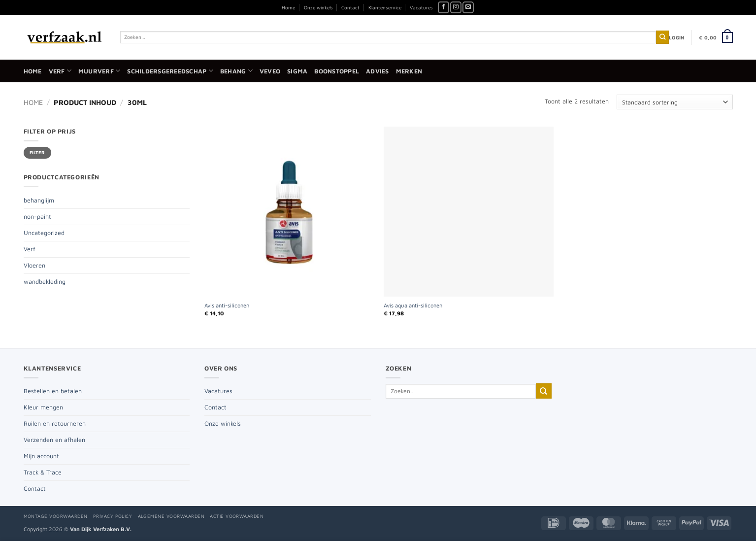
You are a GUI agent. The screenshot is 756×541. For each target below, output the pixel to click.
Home (288, 7)
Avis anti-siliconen (227, 305)
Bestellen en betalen (53, 391)
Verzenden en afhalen (54, 440)
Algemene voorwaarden (171, 516)
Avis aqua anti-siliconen (413, 305)
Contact (350, 7)
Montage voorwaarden (56, 516)
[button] (676, 37)
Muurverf (99, 71)
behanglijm (39, 200)
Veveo (270, 71)
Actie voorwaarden (237, 516)
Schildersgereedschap (170, 71)
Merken (409, 71)
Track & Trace (43, 472)
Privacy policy (113, 516)
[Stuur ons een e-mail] (468, 7)
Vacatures (421, 7)
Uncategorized (44, 233)
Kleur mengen (43, 407)
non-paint (37, 217)
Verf (60, 71)
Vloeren (34, 265)
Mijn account (41, 456)
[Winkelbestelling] (674, 102)
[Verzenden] (663, 37)
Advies (378, 71)
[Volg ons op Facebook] (444, 7)
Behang (236, 71)
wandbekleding (45, 282)
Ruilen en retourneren (55, 423)
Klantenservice (385, 7)
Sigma (297, 71)
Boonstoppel (337, 71)
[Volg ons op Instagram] (456, 7)
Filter (37, 152)
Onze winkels (318, 7)
